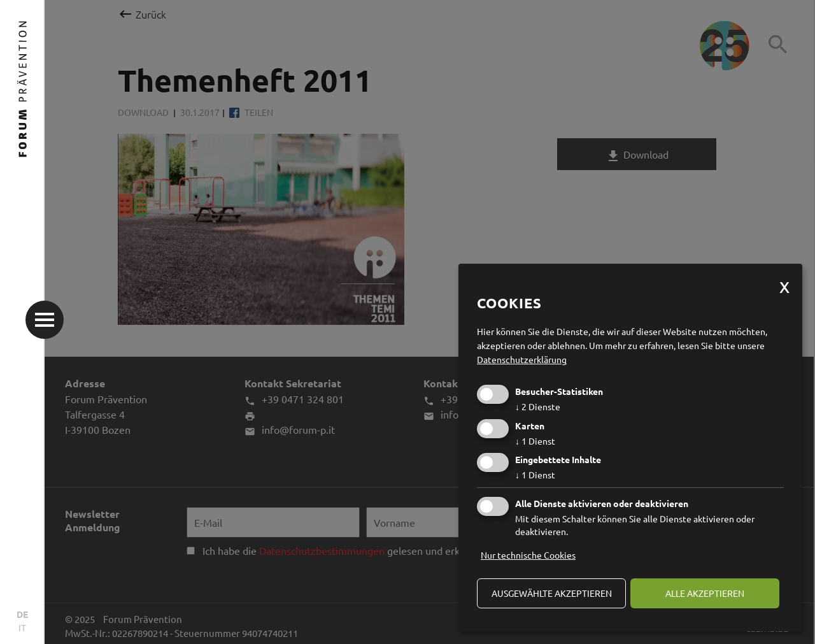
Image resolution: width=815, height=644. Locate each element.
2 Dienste (538, 406)
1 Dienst (535, 441)
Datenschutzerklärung (522, 359)
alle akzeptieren (705, 593)
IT (22, 627)
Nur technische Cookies (528, 555)
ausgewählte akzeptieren (552, 593)
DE (22, 614)
